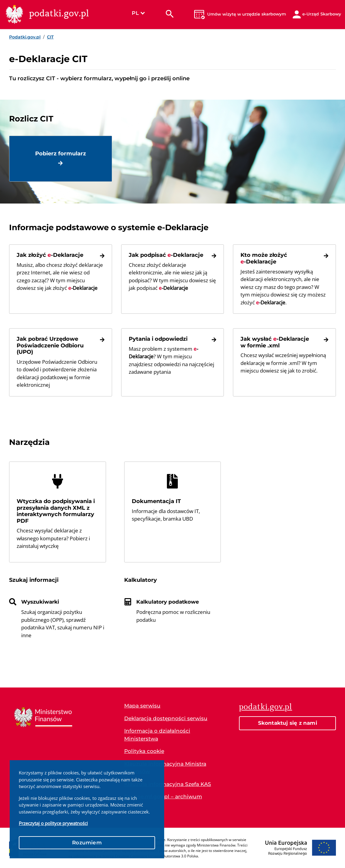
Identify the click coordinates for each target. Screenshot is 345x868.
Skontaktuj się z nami (288, 723)
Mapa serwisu (142, 706)
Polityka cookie (144, 751)
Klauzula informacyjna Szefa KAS (168, 784)
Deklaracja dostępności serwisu (166, 718)
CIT (50, 37)
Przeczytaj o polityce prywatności (53, 823)
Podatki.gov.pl (25, 37)
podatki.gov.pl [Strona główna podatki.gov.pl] (265, 707)
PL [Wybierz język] (138, 13)
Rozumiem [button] (87, 843)
